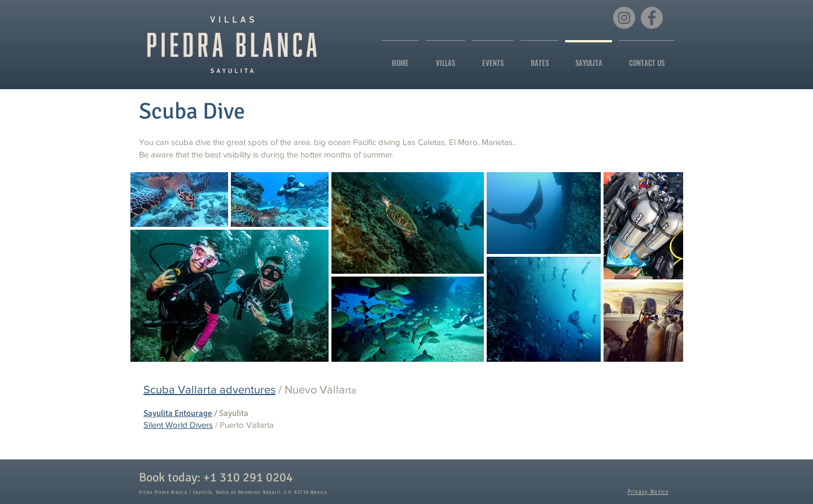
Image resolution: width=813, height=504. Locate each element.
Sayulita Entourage (178, 413)
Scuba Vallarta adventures (209, 389)
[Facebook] (652, 18)
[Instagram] (624, 18)
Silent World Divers (178, 425)
